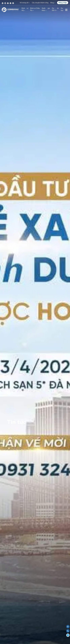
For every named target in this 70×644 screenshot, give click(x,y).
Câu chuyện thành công (40, 3)
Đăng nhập (63, 3)
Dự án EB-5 (55, 9)
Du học (62, 9)
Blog (52, 3)
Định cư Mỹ (25, 9)
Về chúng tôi (24, 3)
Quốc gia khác (46, 9)
